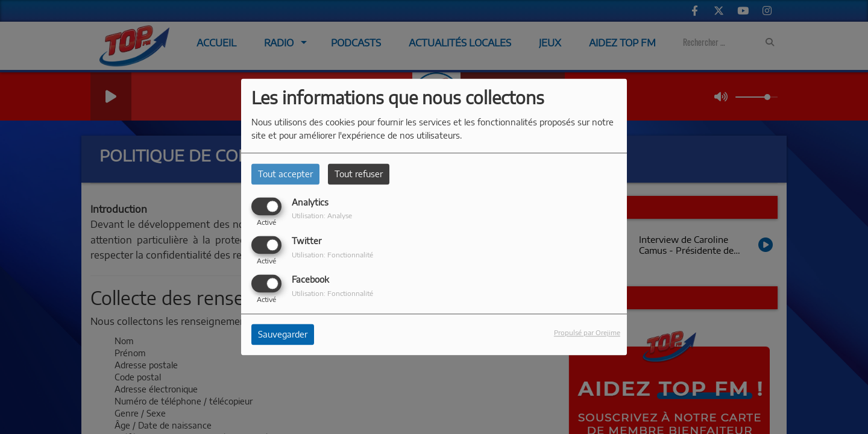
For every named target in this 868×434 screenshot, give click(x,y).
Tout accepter (285, 174)
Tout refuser (359, 174)
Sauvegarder (283, 335)
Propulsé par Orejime (587, 333)
